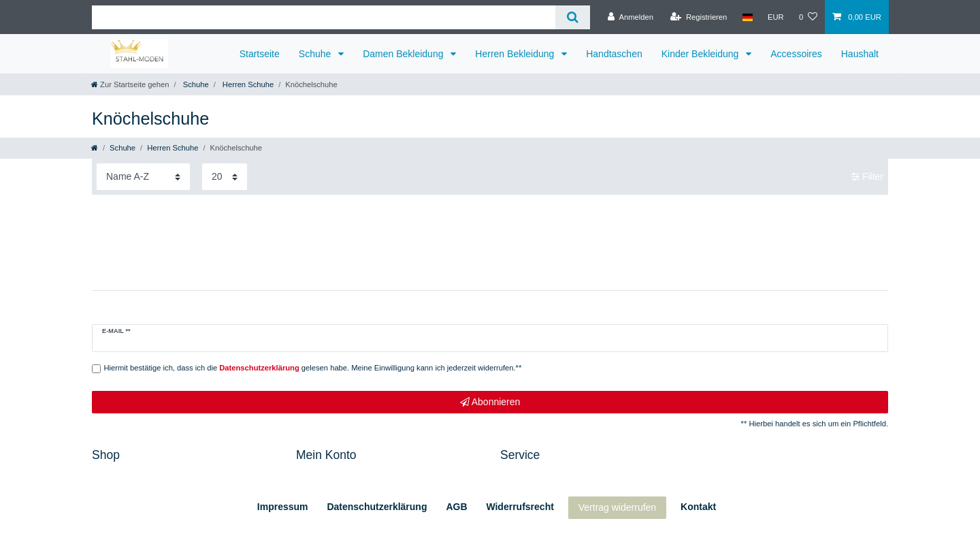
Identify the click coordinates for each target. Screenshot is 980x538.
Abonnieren (490, 402)
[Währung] (776, 17)
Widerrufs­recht (520, 507)
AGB (456, 507)
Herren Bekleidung (516, 54)
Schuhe (316, 54)
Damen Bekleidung (404, 54)
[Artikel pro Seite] (225, 177)
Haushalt (860, 54)
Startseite (260, 54)
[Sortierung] (143, 177)
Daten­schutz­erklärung (377, 507)
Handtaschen (614, 54)
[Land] (747, 17)
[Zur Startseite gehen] (130, 84)
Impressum (283, 507)
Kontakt (698, 507)
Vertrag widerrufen (617, 507)
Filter (867, 176)
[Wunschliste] (808, 17)
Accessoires (796, 54)
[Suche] (573, 17)
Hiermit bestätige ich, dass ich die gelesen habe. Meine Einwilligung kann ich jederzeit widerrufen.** (313, 368)
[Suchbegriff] (324, 17)
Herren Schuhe (247, 84)
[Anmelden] (631, 17)
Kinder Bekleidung (702, 54)
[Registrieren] (699, 17)
